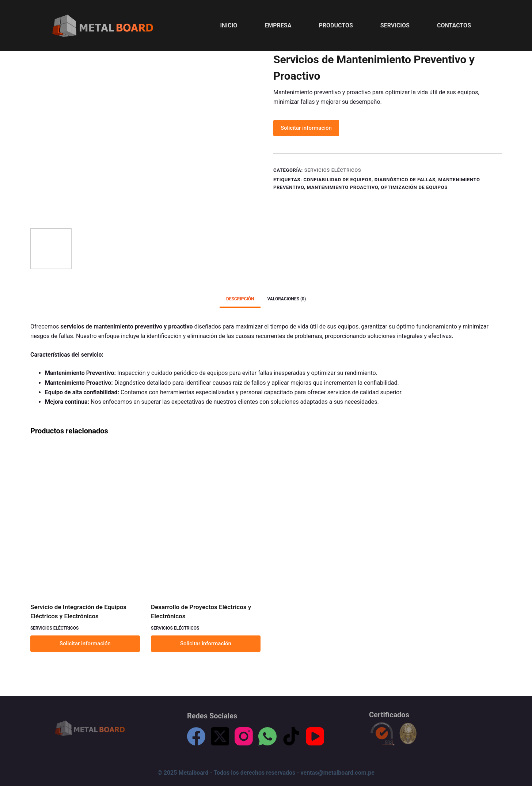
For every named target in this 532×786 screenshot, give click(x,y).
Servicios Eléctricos (333, 170)
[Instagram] (244, 736)
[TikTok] (291, 736)
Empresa (278, 25)
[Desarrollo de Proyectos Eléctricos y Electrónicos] (206, 520)
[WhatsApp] (267, 736)
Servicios (395, 25)
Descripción (240, 299)
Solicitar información (306, 128)
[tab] (240, 299)
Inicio (229, 25)
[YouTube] (315, 736)
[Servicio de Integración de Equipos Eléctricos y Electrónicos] (85, 520)
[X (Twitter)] (220, 736)
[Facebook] (196, 736)
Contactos (454, 25)
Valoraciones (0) (286, 299)
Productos (336, 25)
